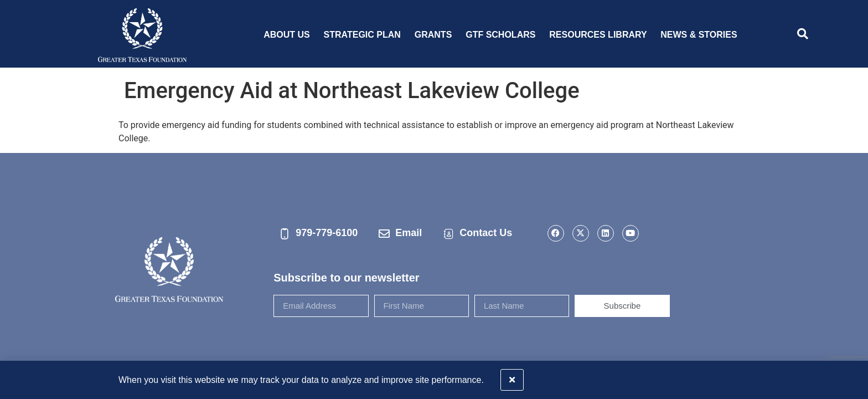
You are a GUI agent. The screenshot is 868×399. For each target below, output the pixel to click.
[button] (853, 377)
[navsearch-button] (803, 35)
